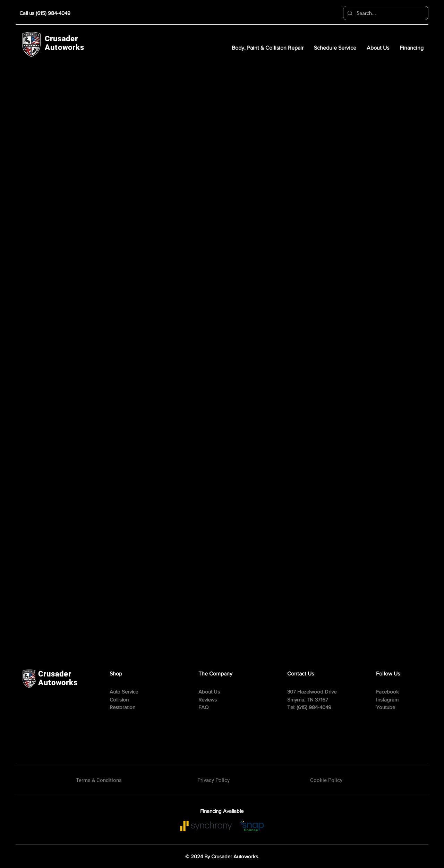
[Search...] (385, 13)
